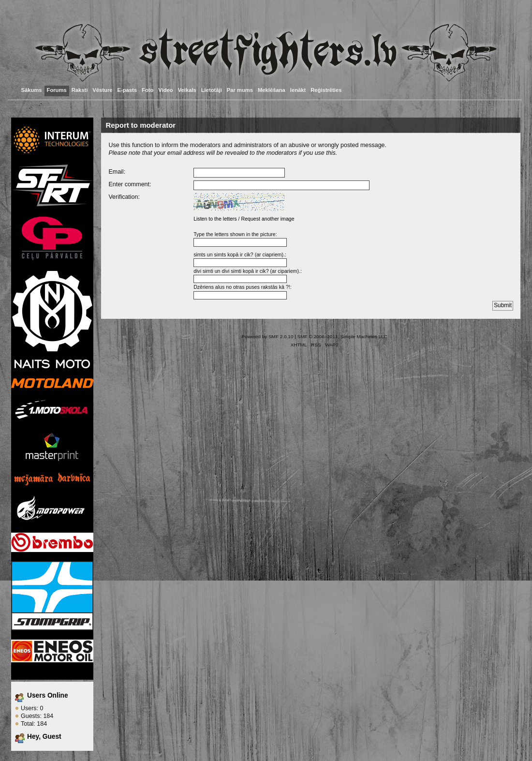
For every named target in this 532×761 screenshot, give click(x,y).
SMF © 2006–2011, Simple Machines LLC (342, 336)
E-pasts (127, 90)
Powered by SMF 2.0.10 (268, 336)
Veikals (187, 90)
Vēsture (102, 90)
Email (116, 172)
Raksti (80, 90)
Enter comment (129, 184)
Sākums (32, 90)
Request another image (267, 219)
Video (165, 90)
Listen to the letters (215, 219)
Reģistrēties (326, 90)
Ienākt (298, 90)
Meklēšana (272, 90)
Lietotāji (212, 90)
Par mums (240, 90)
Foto (148, 90)
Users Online (48, 695)
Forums (57, 90)
